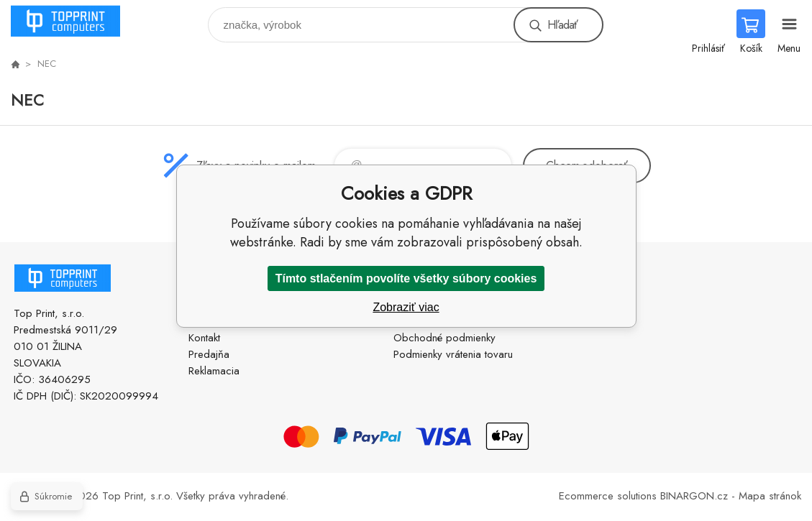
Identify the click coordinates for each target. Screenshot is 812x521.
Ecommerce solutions (608, 496)
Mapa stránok (770, 496)
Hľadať (562, 25)
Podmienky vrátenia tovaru (453, 354)
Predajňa (209, 354)
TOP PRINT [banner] (74, 21)
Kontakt (204, 338)
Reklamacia (214, 371)
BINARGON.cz (694, 496)
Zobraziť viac (406, 307)
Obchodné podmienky (444, 338)
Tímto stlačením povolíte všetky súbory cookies (406, 278)
